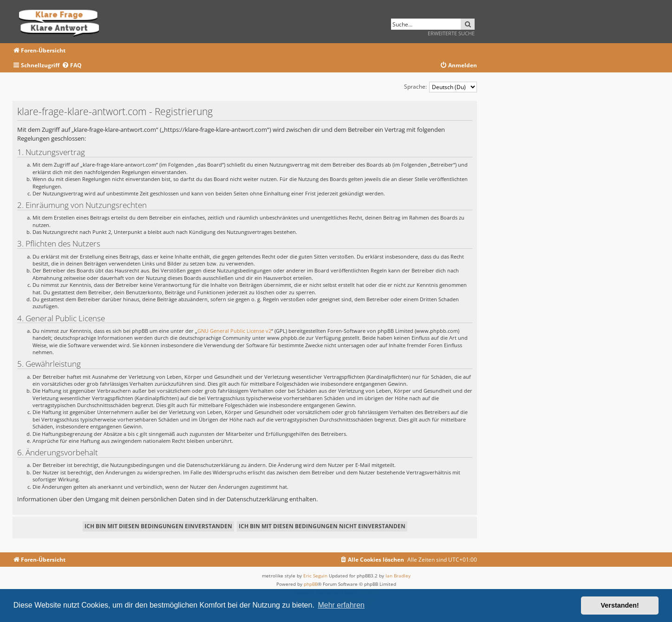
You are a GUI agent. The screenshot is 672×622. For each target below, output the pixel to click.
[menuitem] (72, 66)
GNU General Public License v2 (234, 331)
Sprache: (415, 87)
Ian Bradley (398, 576)
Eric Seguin (315, 576)
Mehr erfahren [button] (341, 605)
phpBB (311, 584)
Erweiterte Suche (451, 33)
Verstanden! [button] (620, 605)
